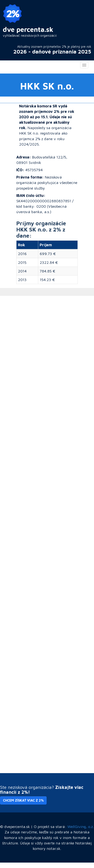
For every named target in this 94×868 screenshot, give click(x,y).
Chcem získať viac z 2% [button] (23, 800)
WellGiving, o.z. (81, 826)
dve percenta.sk (28, 29)
